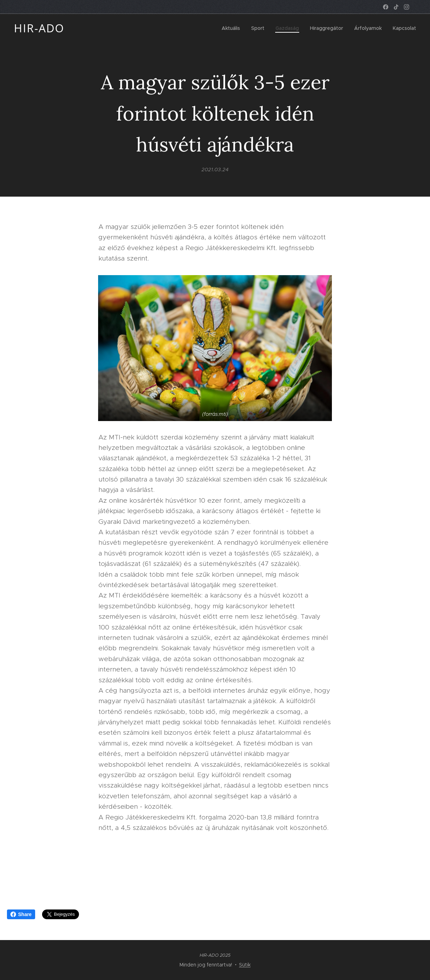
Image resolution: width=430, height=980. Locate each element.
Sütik (245, 965)
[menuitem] (233, 28)
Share (21, 914)
